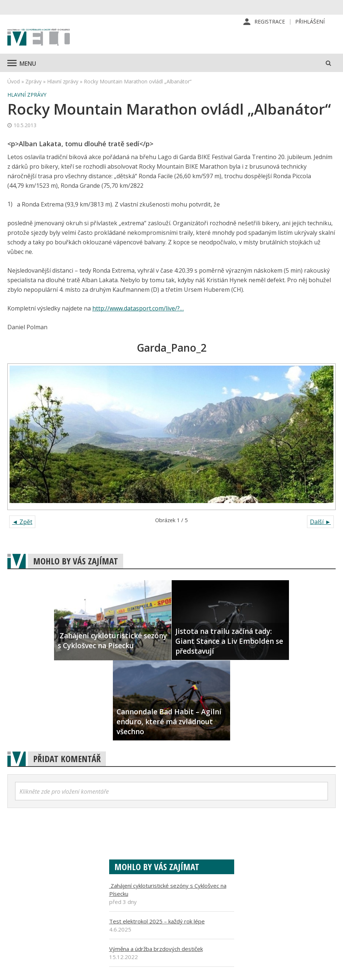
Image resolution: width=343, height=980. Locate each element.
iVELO (39, 39)
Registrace (270, 22)
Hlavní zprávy (63, 82)
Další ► (320, 523)
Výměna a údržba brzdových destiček (156, 950)
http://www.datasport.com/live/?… (138, 309)
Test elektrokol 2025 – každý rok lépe (157, 922)
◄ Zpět (22, 523)
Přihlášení (310, 22)
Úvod (14, 82)
